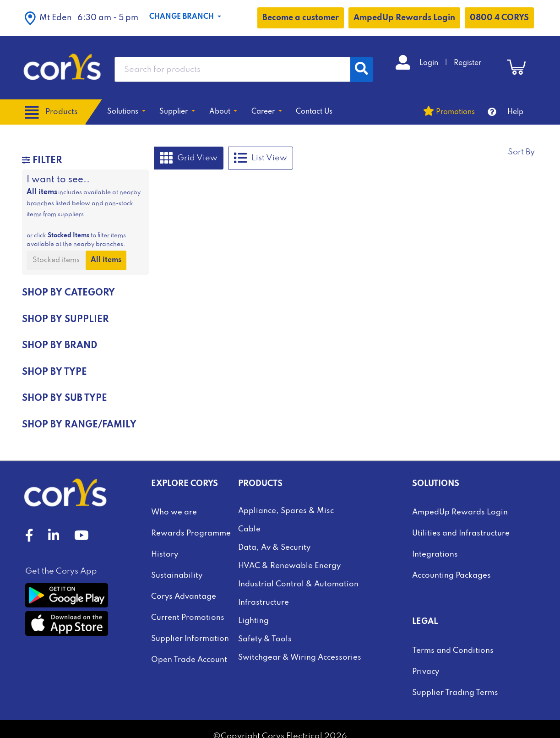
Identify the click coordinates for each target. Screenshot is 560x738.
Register (468, 63)
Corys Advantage (184, 597)
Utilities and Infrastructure (461, 533)
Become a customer (301, 18)
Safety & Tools (265, 639)
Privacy (426, 672)
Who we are (174, 512)
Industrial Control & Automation (298, 584)
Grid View (189, 158)
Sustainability (177, 576)
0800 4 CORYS (499, 18)
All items (106, 260)
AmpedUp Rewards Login (404, 18)
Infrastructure (264, 603)
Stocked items (56, 260)
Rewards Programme (191, 533)
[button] (82, 18)
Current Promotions (188, 618)
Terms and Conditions (453, 651)
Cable (249, 529)
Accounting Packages (451, 576)
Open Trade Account (189, 660)
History (165, 555)
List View (261, 158)
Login (430, 63)
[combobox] (233, 69)
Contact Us (314, 112)
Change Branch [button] (182, 17)
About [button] (221, 112)
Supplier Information (190, 639)
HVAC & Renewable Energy (289, 566)
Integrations (435, 555)
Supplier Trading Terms (455, 693)
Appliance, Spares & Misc (286, 511)
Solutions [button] (124, 112)
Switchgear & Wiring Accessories (300, 658)
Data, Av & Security (274, 548)
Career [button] (264, 112)
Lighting (253, 621)
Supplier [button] (174, 112)
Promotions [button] (455, 112)
